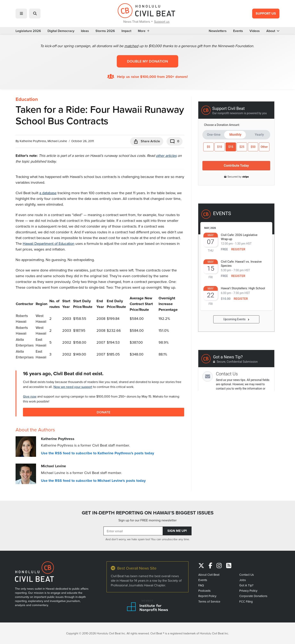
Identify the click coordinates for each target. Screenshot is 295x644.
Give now (30, 396)
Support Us (266, 13)
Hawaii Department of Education (49, 243)
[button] (21, 14)
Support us (162, 22)
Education (27, 99)
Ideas (85, 31)
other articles (166, 156)
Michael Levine (57, 141)
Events (238, 31)
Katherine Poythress (33, 141)
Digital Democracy (61, 31)
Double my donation (147, 61)
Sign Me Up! (177, 531)
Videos (255, 31)
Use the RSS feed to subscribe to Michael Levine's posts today (93, 481)
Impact (126, 31)
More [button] (144, 31)
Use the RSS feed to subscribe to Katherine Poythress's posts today (98, 453)
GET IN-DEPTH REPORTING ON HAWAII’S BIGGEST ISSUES (148, 513)
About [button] (273, 31)
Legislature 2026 (28, 31)
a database (48, 193)
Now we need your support (73, 387)
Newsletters (218, 31)
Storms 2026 (105, 31)
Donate (104, 412)
